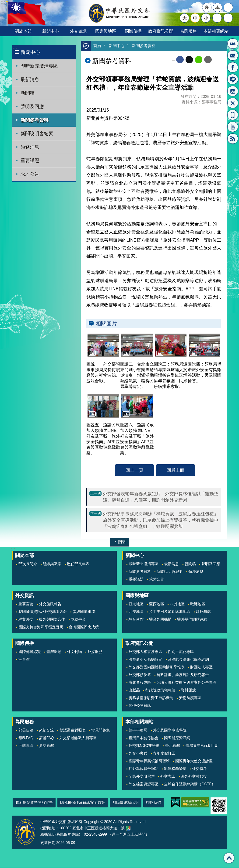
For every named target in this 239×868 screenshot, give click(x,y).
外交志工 (168, 777)
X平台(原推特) (233, 103)
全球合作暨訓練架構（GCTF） (190, 784)
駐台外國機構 (160, 620)
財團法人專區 (201, 667)
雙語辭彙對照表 (73, 730)
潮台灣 (24, 660)
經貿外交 (26, 620)
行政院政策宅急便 (160, 690)
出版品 (134, 690)
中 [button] (195, 18)
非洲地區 (177, 604)
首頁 (97, 46)
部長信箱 (233, 55)
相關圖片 (106, 324)
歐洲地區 (198, 604)
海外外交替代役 (194, 777)
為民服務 (188, 31)
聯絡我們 (154, 803)
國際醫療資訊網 (177, 738)
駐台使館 (136, 620)
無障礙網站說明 (126, 803)
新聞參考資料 (35, 120)
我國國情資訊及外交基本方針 (43, 612)
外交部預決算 (140, 675)
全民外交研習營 (142, 777)
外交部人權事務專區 (145, 652)
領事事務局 (138, 730)
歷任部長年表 (78, 564)
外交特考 (200, 769)
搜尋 (228, 18)
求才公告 (30, 174)
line (199, 60)
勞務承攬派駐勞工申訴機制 (151, 698)
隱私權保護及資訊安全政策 (83, 803)
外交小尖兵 (138, 754)
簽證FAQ (46, 738)
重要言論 (26, 604)
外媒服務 (95, 652)
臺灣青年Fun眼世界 (202, 746)
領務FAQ (26, 738)
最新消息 (30, 79)
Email (208, 60)
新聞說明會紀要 (37, 133)
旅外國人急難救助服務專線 (233, 44)
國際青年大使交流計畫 (194, 761)
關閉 (122, 542)
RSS (233, 139)
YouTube (233, 127)
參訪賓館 (46, 746)
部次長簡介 (28, 564)
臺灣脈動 (54, 652)
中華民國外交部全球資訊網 (119, 13)
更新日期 (48, 843)
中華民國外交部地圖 (128, 828)
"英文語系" (228, 7)
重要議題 (30, 161)
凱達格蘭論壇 (175, 769)
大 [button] (185, 18)
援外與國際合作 (52, 620)
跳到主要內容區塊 (2, 2)
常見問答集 (101, 730)
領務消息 (30, 147)
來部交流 (46, 730)
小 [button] (206, 18)
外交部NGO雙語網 (144, 746)
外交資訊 (78, 31)
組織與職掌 (52, 564)
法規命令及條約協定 (145, 660)
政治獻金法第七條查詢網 (188, 660)
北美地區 (136, 612)
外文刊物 (74, 652)
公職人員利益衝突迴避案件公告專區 (186, 683)
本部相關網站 (216, 31)
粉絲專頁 (233, 67)
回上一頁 (134, 470)
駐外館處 (203, 612)
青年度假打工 (164, 754)
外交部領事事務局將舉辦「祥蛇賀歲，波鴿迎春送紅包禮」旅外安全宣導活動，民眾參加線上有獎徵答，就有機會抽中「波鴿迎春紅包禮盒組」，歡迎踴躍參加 (161, 520)
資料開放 (188, 690)
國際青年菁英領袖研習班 (149, 761)
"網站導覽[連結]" (218, 7)
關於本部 (23, 31)
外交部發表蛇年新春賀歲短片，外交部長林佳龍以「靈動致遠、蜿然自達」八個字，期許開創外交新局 (161, 497)
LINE (233, 79)
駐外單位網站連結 (192, 620)
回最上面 (176, 470)
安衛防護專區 (190, 698)
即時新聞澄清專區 (39, 66)
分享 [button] (217, 18)
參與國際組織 (84, 612)
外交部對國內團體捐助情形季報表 (157, 667)
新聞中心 (51, 31)
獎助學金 (78, 620)
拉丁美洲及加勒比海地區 (170, 612)
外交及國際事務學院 (170, 730)
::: (15, 48)
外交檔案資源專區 (144, 784)
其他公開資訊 (140, 706)
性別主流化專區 (181, 652)
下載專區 (26, 746)
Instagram (233, 91)
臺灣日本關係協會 (144, 738)
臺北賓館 (172, 746)
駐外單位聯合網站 (144, 769)
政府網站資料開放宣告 (34, 803)
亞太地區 (136, 604)
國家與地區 (106, 31)
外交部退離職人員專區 (78, 738)
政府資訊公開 (161, 31)
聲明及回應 (32, 106)
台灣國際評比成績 (84, 627)
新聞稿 (28, 93)
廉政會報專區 (140, 683)
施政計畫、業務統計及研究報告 (183, 675)
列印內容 (218, 60)
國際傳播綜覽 (30, 652)
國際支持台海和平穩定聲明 (41, 627)
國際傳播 (133, 31)
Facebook (180, 60)
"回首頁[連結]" (207, 7)
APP (233, 115)
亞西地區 (157, 604)
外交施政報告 (50, 604)
